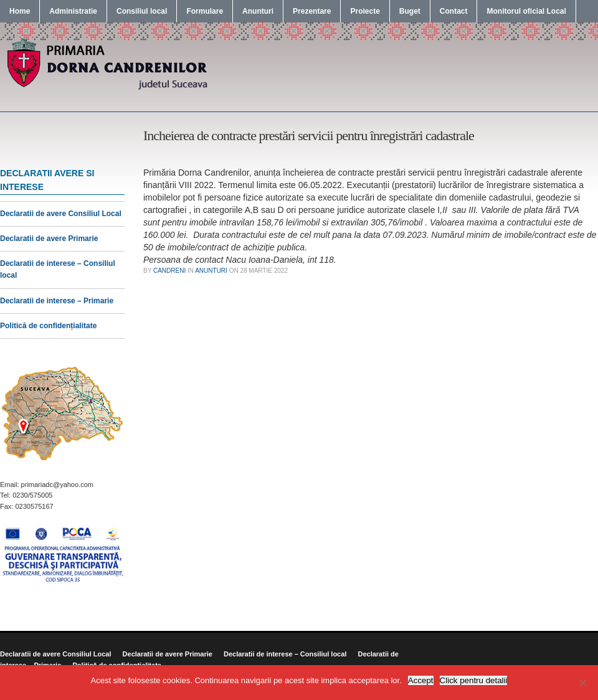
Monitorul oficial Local (526, 11)
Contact (454, 11)
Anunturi (258, 11)
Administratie (73, 11)
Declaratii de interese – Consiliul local (285, 654)
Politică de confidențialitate (48, 326)
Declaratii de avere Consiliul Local (61, 214)
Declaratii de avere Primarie (49, 239)
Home (20, 11)
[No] (582, 683)
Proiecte (365, 11)
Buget (410, 11)
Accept (421, 680)
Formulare (205, 11)
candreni (169, 271)
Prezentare (312, 11)
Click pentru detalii (474, 680)
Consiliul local (142, 11)
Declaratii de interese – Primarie (57, 301)
